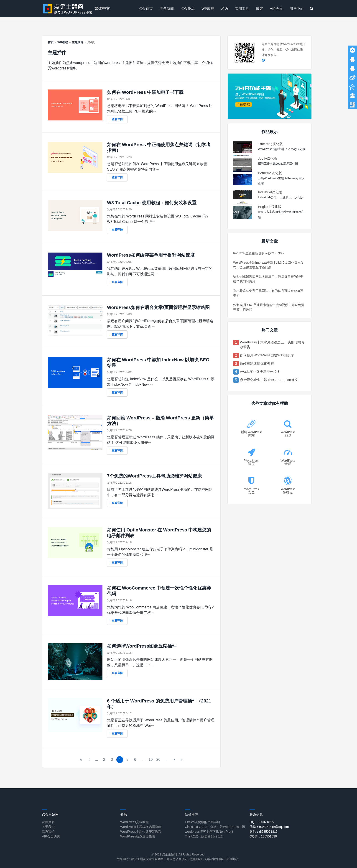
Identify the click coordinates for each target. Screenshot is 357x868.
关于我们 (48, 827)
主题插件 (78, 42)
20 (158, 759)
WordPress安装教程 (134, 822)
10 (151, 759)
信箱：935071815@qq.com (269, 827)
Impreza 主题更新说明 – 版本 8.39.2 (259, 253)
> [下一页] (174, 759)
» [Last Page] (182, 759)
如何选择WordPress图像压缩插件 (142, 646)
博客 (259, 9)
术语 (225, 9)
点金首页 (146, 9)
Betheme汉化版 (270, 173)
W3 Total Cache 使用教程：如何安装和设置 (152, 203)
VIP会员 (276, 9)
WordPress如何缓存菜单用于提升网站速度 (151, 255)
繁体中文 (102, 9)
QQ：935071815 (262, 822)
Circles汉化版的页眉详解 (203, 822)
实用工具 (242, 9)
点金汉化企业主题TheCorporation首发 (269, 380)
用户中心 (297, 9)
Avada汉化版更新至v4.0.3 (260, 371)
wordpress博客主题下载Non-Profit (209, 832)
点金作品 (188, 9)
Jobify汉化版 (268, 158)
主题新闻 (167, 9)
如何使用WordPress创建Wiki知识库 (267, 355)
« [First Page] (81, 759)
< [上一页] (89, 759)
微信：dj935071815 (264, 832)
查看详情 (117, 119)
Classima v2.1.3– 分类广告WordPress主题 (215, 827)
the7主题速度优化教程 (257, 363)
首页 (51, 42)
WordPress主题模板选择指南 (141, 827)
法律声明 (48, 822)
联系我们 (48, 832)
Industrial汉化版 (270, 192)
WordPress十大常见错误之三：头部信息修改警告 (272, 345)
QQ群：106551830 (263, 836)
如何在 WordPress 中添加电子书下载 (145, 92)
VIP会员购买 (51, 836)
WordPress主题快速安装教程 (141, 832)
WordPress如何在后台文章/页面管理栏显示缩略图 (158, 307)
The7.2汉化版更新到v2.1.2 (204, 836)
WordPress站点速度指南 (138, 836)
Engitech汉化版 (270, 207)
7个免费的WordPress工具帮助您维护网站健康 (154, 476)
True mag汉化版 (270, 144)
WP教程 (208, 9)
